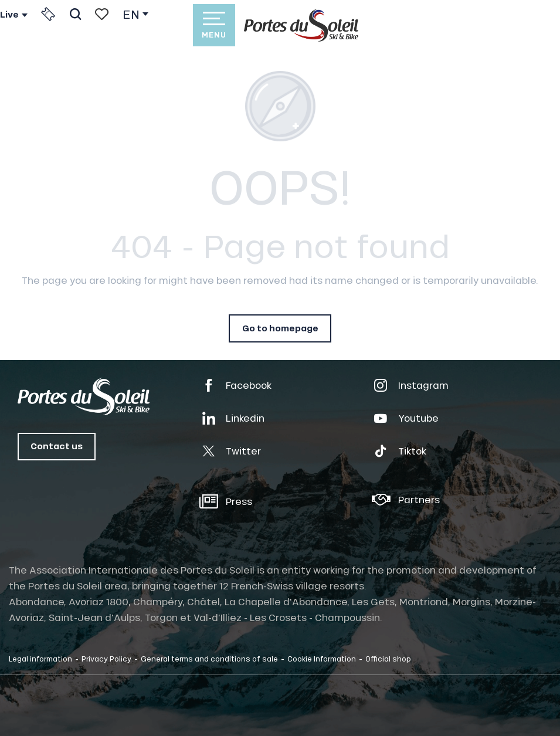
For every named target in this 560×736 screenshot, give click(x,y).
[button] (75, 14)
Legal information (40, 659)
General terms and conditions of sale (209, 659)
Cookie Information (322, 659)
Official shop (388, 659)
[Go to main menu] (214, 25)
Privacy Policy (106, 659)
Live (9, 15)
